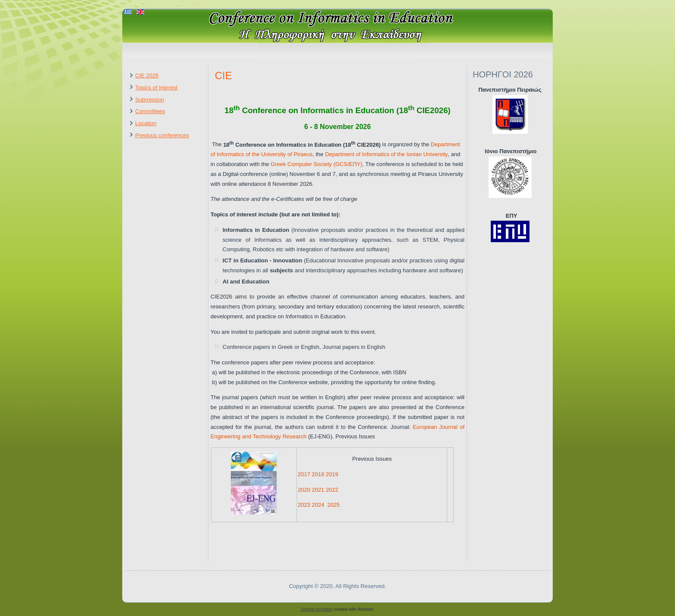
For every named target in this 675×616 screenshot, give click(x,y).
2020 (304, 490)
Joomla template (316, 609)
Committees (150, 111)
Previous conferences (162, 135)
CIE (223, 75)
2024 (318, 505)
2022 (332, 490)
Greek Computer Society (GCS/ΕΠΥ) (316, 164)
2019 (332, 474)
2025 (333, 505)
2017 (304, 474)
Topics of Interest (156, 88)
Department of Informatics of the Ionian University (386, 154)
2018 (318, 474)
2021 (318, 490)
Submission (150, 100)
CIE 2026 (147, 75)
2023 (304, 505)
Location (146, 123)
